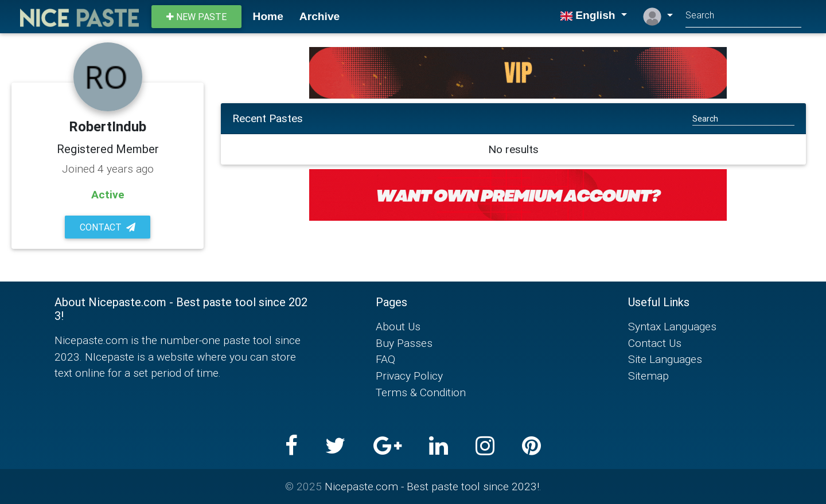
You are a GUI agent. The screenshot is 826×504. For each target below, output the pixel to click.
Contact (108, 227)
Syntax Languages (672, 326)
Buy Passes (404, 343)
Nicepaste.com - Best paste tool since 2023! (432, 486)
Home (268, 16)
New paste (196, 17)
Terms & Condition (421, 392)
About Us (398, 326)
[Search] (743, 16)
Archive (320, 16)
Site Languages (665, 359)
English (589, 15)
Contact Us (655, 343)
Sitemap (648, 376)
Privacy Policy (409, 376)
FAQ (385, 359)
